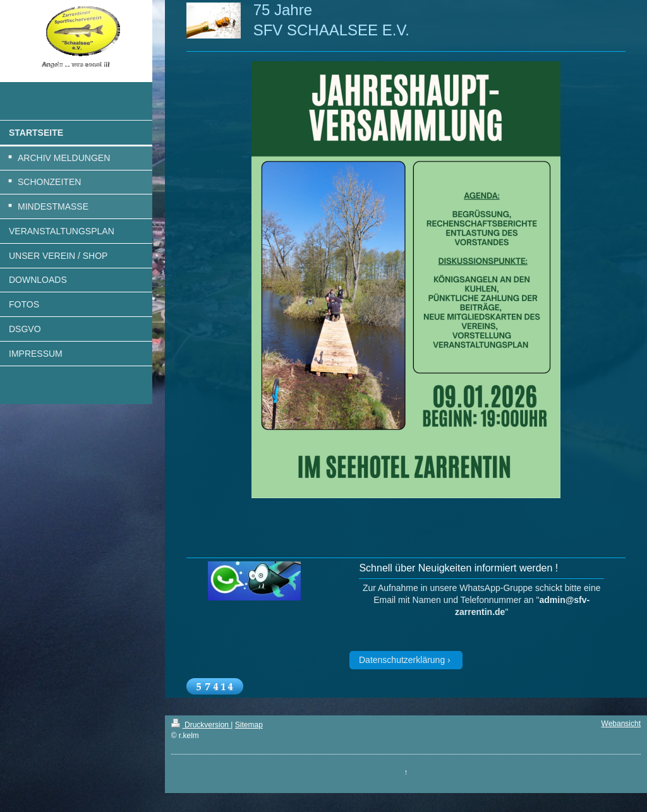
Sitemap (249, 725)
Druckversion (201, 725)
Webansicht (621, 724)
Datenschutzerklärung (402, 660)
